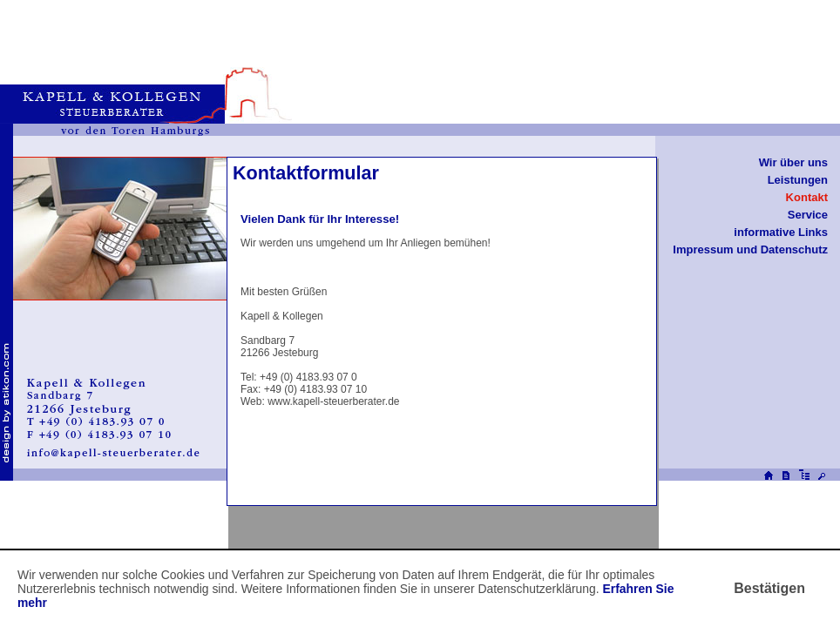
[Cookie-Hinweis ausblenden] (769, 589)
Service (808, 215)
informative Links (781, 232)
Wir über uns (793, 162)
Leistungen (798, 180)
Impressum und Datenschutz (750, 249)
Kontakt (807, 197)
